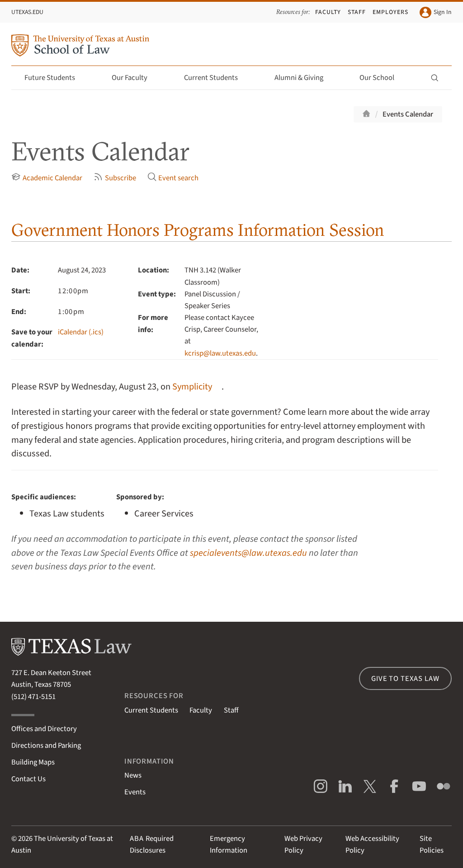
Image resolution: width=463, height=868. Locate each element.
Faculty (328, 12)
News (133, 775)
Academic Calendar (47, 178)
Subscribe (115, 178)
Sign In (435, 12)
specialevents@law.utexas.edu (248, 553)
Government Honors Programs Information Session (198, 230)
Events (135, 792)
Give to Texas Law (405, 679)
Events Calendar (408, 114)
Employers (390, 12)
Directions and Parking (46, 746)
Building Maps (33, 762)
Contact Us (28, 779)
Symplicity (192, 387)
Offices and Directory (44, 729)
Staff (357, 12)
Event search (173, 178)
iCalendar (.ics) (81, 332)
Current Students (216, 78)
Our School (382, 78)
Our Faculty (135, 78)
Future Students (55, 78)
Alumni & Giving (304, 78)
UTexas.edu (27, 12)
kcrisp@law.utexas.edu (220, 353)
